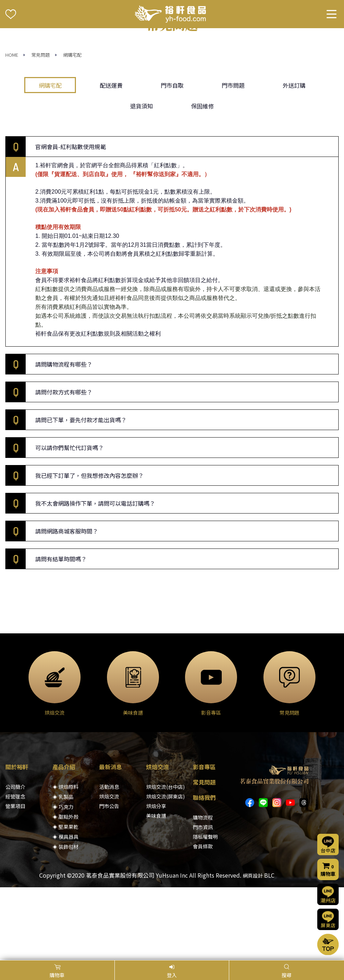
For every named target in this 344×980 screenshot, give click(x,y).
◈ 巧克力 (63, 879)
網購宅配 (72, 127)
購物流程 (203, 890)
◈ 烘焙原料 (65, 859)
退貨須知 (142, 178)
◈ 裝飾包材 (65, 919)
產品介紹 (64, 839)
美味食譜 (156, 888)
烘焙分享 (156, 879)
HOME (12, 127)
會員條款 (203, 919)
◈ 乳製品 (63, 869)
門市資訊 (203, 900)
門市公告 (109, 879)
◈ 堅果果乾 (65, 899)
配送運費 (111, 158)
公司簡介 (15, 859)
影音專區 (204, 839)
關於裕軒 (17, 839)
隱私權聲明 (205, 909)
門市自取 (172, 158)
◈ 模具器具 (65, 909)
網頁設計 (253, 948)
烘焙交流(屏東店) (165, 869)
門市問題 (233, 158)
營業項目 (15, 879)
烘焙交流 (109, 869)
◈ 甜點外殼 (65, 889)
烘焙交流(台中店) (165, 859)
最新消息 (111, 839)
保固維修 (202, 178)
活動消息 (109, 859)
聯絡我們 (204, 870)
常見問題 (41, 127)
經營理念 (15, 869)
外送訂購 (294, 158)
